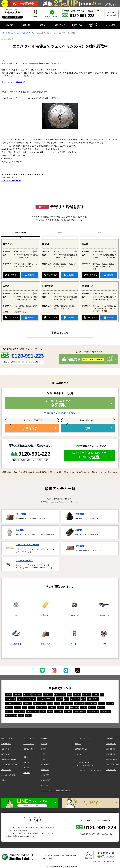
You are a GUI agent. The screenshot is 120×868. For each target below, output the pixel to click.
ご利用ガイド (6, 744)
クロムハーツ (27, 703)
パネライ (60, 707)
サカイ (57, 703)
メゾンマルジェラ (11, 716)
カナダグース (75, 699)
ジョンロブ (9, 707)
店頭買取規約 (111, 744)
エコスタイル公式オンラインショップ (88, 770)
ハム (67, 707)
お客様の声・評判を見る (10, 759)
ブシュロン (9, 711)
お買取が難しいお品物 (9, 765)
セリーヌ (32, 707)
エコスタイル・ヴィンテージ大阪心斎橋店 (55, 791)
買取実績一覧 (28, 749)
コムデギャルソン (39, 703)
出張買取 (86, 428)
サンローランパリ (67, 703)
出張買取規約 (111, 749)
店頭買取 (26, 762)
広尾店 (43, 759)
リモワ (21, 716)
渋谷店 (43, 754)
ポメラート (68, 711)
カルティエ (27, 695)
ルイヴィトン (18, 695)
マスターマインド (93, 711)
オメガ (70, 695)
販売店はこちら (60, 333)
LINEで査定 (89, 455)
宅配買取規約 (111, 754)
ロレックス (77, 695)
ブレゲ (50, 711)
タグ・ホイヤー (41, 707)
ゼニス (25, 707)
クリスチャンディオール (13, 703)
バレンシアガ (75, 707)
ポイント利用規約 (112, 765)
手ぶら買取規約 (112, 759)
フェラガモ (92, 707)
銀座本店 (44, 744)
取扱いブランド (29, 739)
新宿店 (43, 749)
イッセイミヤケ (11, 699)
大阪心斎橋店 (46, 780)
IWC (102, 695)
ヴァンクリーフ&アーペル (46, 699)
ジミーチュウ (79, 703)
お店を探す (30, 428)
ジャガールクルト (91, 703)
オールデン (86, 695)
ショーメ (101, 703)
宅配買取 (58, 403)
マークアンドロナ (79, 711)
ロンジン (28, 716)
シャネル (8, 695)
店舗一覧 (44, 739)
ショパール (110, 703)
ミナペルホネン (105, 711)
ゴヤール (50, 703)
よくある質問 (6, 770)
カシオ (66, 699)
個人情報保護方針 (81, 749)
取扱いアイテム (29, 744)
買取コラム (5, 780)
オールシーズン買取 (8, 775)
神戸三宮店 (45, 785)
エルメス (59, 699)
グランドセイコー (93, 699)
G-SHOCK (95, 695)
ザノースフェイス (60, 695)
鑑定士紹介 (5, 754)
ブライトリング (20, 711)
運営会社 (78, 744)
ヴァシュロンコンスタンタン (27, 699)
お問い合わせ (111, 770)
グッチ (83, 699)
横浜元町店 (45, 770)
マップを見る (11, 275)
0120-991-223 (23, 356)
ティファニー (37, 695)
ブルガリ (43, 711)
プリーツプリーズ (32, 711)
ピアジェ (84, 707)
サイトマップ (80, 754)
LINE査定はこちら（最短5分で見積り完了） (60, 413)
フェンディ (101, 707)
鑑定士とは (5, 749)
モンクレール (48, 695)
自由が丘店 (45, 765)
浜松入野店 (45, 775)
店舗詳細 (30, 275)
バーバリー (52, 707)
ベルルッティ (58, 711)
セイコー (18, 707)
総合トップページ (7, 739)
